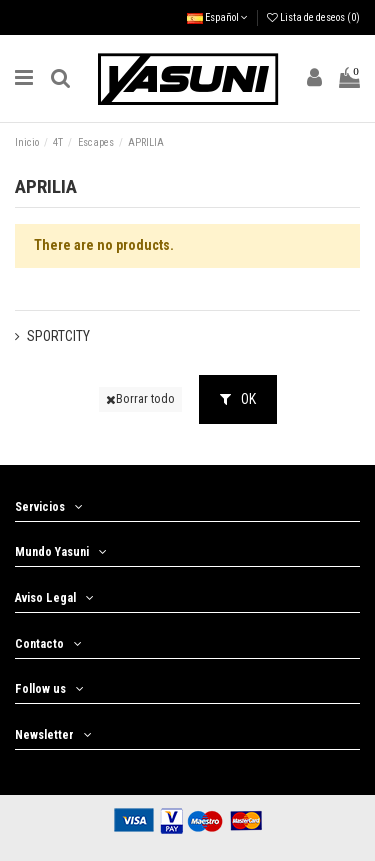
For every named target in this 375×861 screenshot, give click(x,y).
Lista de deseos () (313, 17)
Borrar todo (140, 399)
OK (238, 399)
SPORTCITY (58, 336)
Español (217, 17)
